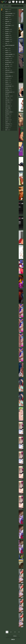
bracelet (7, 29)
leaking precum (9, 92)
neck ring (7, 102)
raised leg (7, 124)
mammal (7, 100)
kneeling (7, 90)
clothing (7, 39)
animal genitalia (9, 13)
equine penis (8, 56)
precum (7, 120)
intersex (7, 84)
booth (7, 27)
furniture (7, 60)
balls (6, 23)
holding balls (8, 76)
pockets (7, 118)
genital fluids (8, 62)
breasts (7, 31)
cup (6, 43)
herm (6, 74)
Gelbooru (15, 636)
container (7, 41)
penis (6, 116)
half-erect (7, 70)
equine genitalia (9, 54)
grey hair (7, 66)
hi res (6, 10)
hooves (7, 78)
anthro (7, 19)
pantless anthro (9, 112)
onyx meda (8, 108)
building (7, 35)
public (7, 122)
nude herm (8, 106)
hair (6, 68)
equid (6, 50)
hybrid (7, 82)
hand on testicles (9, 72)
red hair (7, 126)
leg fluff (7, 94)
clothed (7, 37)
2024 (6, 12)
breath (7, 33)
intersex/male (8, 86)
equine (7, 52)
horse (7, 80)
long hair (7, 96)
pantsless (7, 114)
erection (7, 58)
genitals (7, 64)
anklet (7, 17)
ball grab (7, 21)
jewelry (7, 88)
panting (7, 110)
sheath (7, 128)
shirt (6, 130)
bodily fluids (8, 25)
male (6, 98)
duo (6, 48)
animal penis (8, 15)
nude (6, 104)
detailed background (10, 45)
